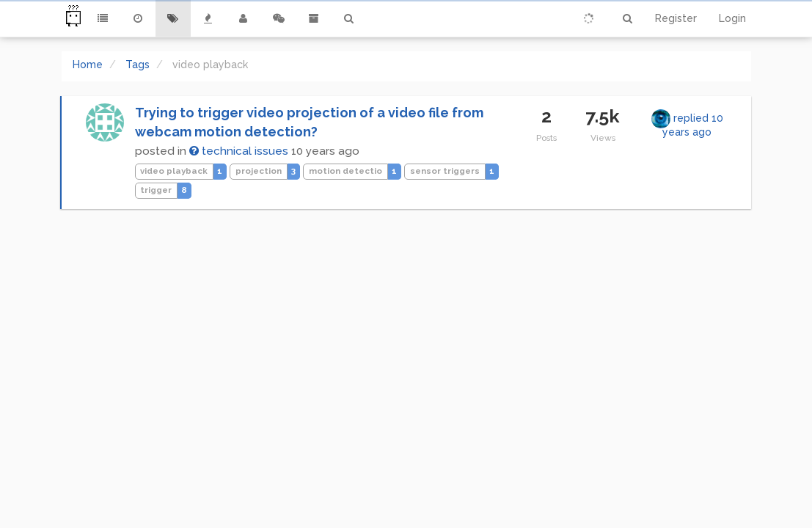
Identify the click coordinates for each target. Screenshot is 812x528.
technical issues (239, 151)
